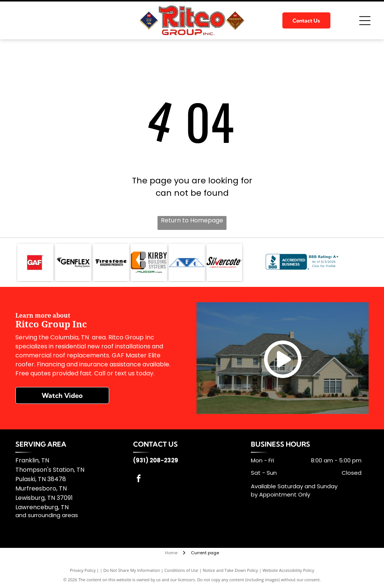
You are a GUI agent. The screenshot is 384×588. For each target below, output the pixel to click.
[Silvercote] (225, 262)
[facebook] (139, 479)
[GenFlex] (73, 262)
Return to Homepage (192, 220)
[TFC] (187, 262)
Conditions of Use (181, 570)
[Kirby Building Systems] (149, 262)
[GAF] (35, 262)
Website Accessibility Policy (288, 570)
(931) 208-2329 (156, 460)
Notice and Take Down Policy (231, 570)
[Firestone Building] (111, 262)
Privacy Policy (83, 570)
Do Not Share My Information (132, 570)
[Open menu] (365, 21)
